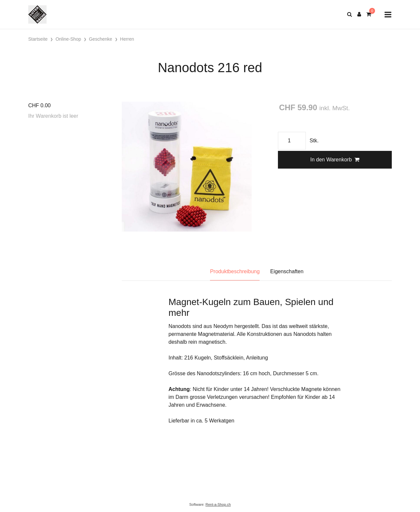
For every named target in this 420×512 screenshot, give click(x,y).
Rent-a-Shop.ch (218, 504)
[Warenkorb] (369, 14)
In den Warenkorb (335, 160)
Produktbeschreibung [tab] (235, 271)
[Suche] (350, 14)
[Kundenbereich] (359, 14)
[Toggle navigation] (388, 15)
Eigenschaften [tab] (287, 271)
